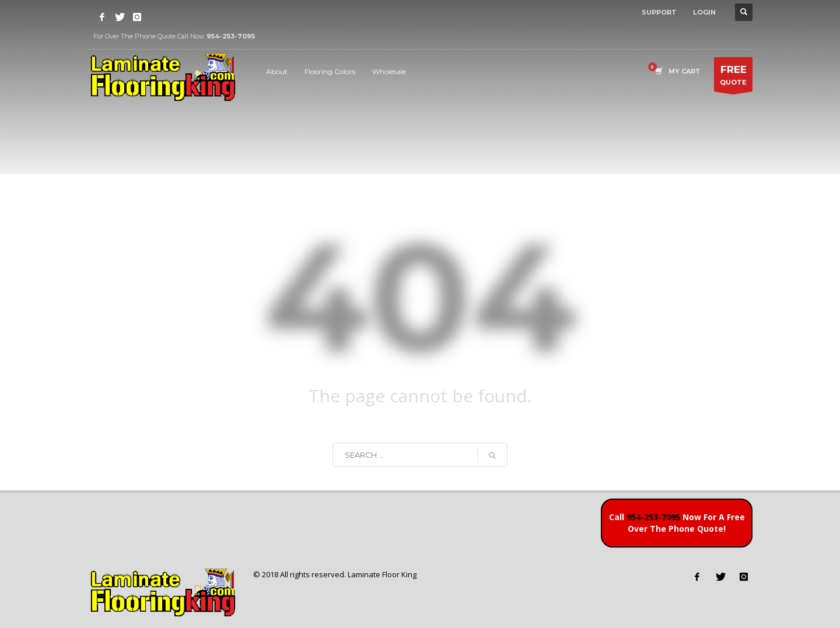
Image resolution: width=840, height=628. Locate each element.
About (277, 71)
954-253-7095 (653, 517)
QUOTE (733, 77)
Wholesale (389, 71)
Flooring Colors (330, 71)
